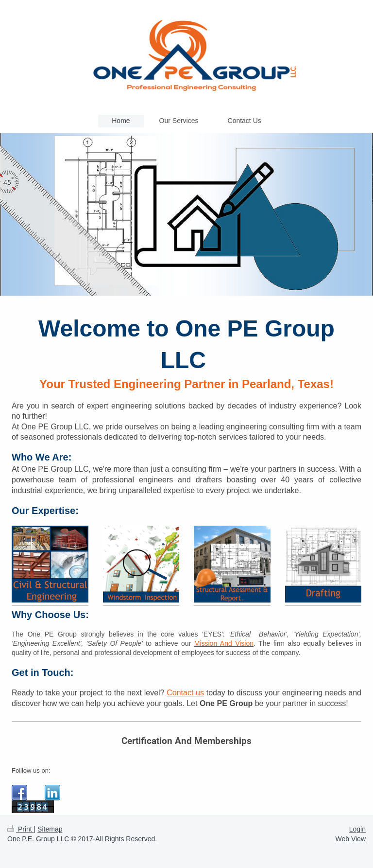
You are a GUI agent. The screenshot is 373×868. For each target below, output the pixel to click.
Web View (350, 839)
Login (357, 829)
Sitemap (50, 829)
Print (21, 829)
